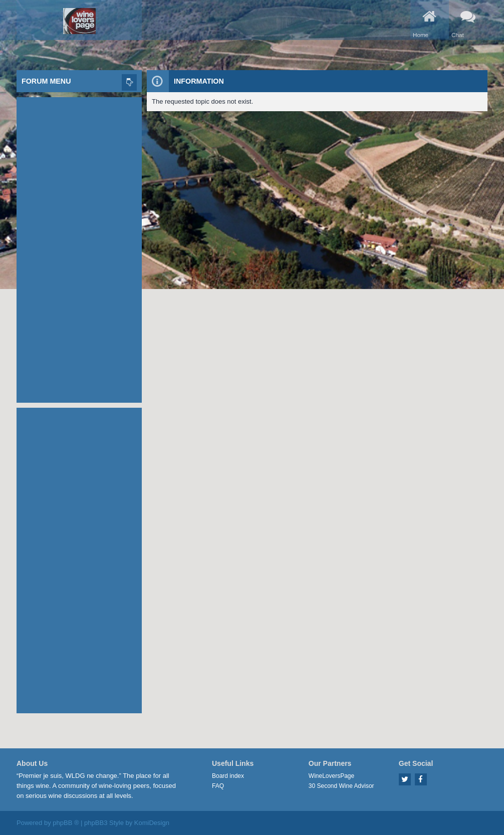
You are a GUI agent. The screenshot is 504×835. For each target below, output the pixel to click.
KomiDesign (152, 823)
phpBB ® (66, 823)
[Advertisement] (79, 247)
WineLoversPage (331, 776)
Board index (228, 776)
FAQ (218, 786)
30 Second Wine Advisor (341, 786)
